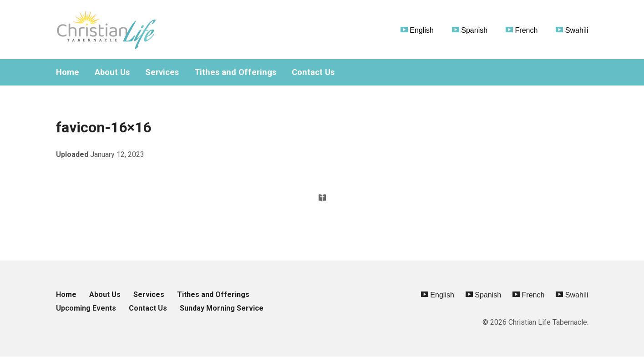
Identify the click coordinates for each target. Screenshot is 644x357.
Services (162, 72)
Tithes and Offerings (235, 72)
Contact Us (313, 72)
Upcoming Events (86, 308)
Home (68, 72)
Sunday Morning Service (222, 308)
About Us (112, 72)
